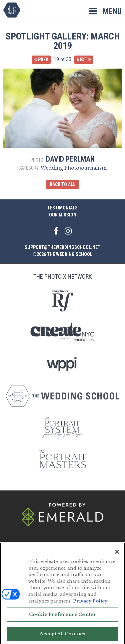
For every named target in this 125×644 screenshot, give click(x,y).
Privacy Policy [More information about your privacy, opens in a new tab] (90, 603)
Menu (112, 11)
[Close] (117, 554)
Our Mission (63, 215)
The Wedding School (12, 10)
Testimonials (62, 208)
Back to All (62, 184)
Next (84, 60)
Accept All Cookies (62, 636)
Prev (41, 60)
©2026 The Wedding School (62, 254)
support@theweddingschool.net (62, 247)
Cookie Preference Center (62, 617)
